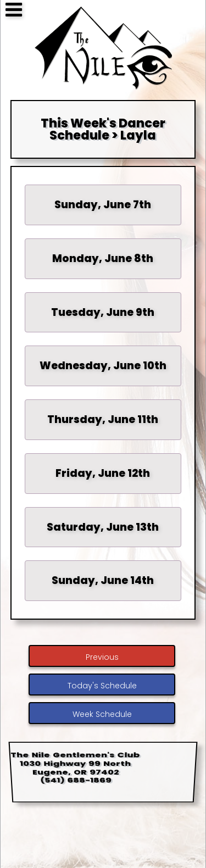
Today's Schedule (102, 686)
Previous (102, 657)
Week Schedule (102, 714)
